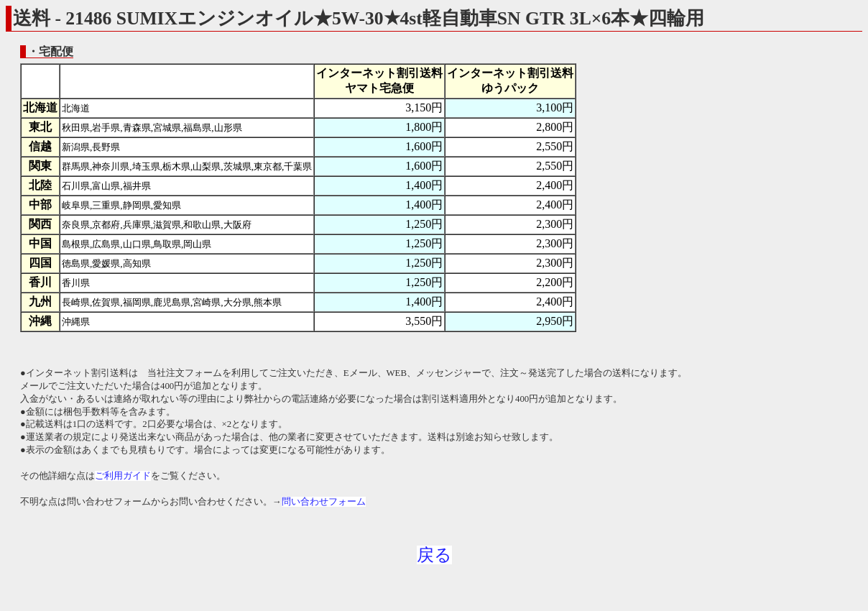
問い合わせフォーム (324, 502)
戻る (434, 555)
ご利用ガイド (123, 476)
